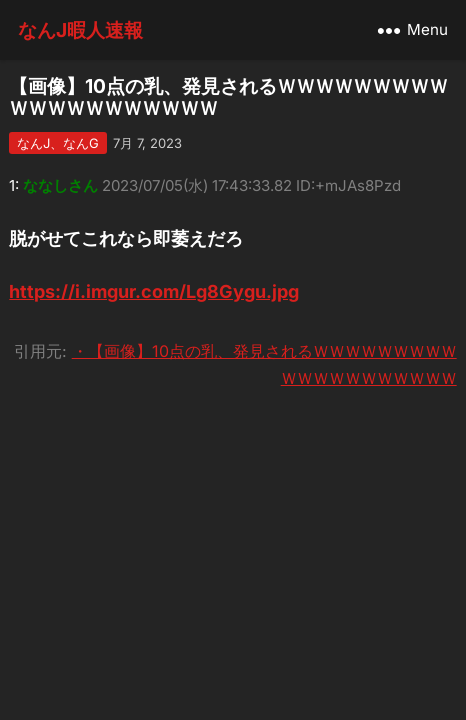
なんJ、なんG (58, 143)
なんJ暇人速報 (80, 30)
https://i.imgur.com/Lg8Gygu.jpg (154, 291)
